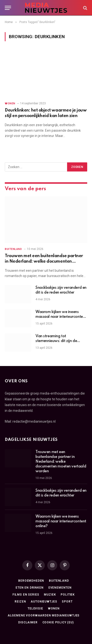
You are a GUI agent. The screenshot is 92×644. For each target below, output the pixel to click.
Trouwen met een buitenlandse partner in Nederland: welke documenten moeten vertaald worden (44, 261)
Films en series (26, 595)
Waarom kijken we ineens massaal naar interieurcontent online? (61, 317)
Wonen (54, 609)
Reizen (20, 602)
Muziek (50, 595)
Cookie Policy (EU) (58, 622)
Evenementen (60, 588)
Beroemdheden (31, 581)
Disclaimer (28, 622)
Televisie (35, 609)
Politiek (68, 595)
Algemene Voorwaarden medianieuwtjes (44, 615)
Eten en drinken (30, 588)
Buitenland (59, 581)
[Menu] (8, 8)
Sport (67, 602)
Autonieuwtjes (44, 602)
